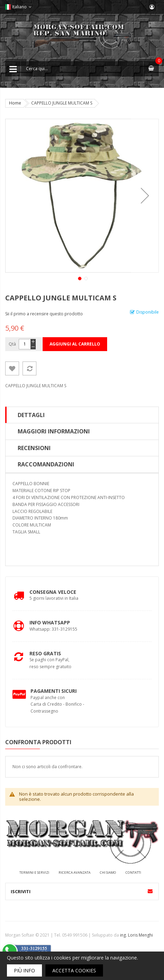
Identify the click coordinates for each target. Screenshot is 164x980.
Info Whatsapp (50, 622)
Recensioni (34, 448)
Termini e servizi (34, 873)
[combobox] (82, 69)
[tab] (82, 415)
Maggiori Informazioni (54, 431)
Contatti (133, 873)
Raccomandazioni (46, 464)
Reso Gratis (45, 653)
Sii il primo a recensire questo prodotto (44, 314)
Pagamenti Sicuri (54, 691)
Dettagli (31, 415)
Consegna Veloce (53, 592)
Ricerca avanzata (75, 873)
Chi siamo (108, 873)
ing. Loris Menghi (136, 935)
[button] (145, 196)
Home (15, 103)
